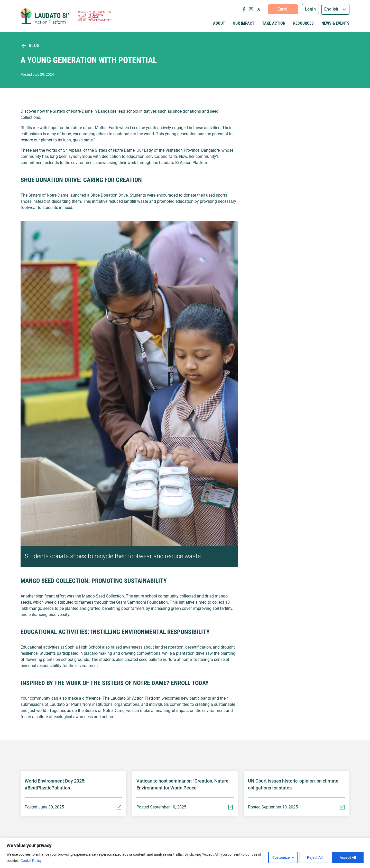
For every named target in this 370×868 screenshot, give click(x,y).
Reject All (315, 857)
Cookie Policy (31, 861)
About (219, 23)
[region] (185, 853)
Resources (303, 23)
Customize (281, 857)
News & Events (335, 23)
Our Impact (244, 23)
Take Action (274, 23)
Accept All (348, 857)
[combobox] (335, 9)
